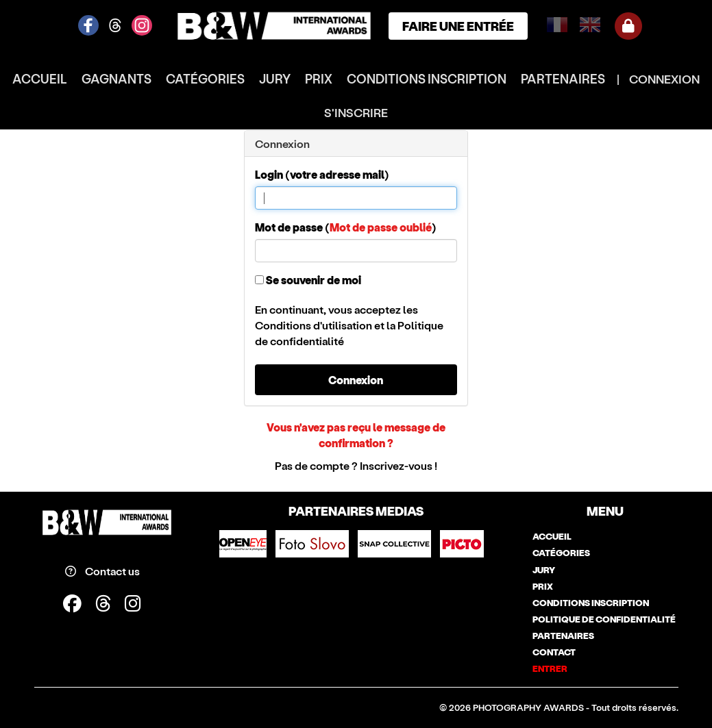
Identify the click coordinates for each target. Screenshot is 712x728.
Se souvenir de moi (308, 280)
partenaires (563, 78)
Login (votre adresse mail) (322, 174)
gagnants (116, 78)
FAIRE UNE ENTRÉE (458, 26)
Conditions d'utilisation (314, 325)
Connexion (356, 380)
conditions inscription (427, 78)
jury (275, 78)
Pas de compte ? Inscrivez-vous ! (356, 465)
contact (554, 652)
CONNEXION (664, 78)
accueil (40, 78)
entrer (550, 668)
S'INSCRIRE (356, 112)
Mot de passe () (346, 227)
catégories (205, 78)
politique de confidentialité (604, 619)
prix (319, 78)
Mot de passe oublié (381, 227)
